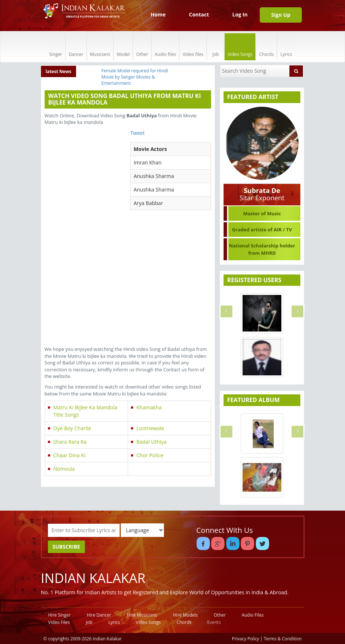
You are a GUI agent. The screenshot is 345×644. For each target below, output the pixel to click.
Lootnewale (150, 428)
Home (158, 14)
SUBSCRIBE (66, 547)
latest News (59, 71)
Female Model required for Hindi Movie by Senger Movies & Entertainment (135, 77)
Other (142, 47)
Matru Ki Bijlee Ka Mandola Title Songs (85, 411)
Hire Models (185, 615)
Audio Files (252, 615)
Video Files (59, 622)
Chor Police (150, 455)
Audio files (165, 47)
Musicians (100, 47)
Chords (266, 47)
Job (215, 47)
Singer (56, 47)
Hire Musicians (142, 615)
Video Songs (240, 47)
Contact (199, 14)
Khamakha (149, 407)
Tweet (137, 133)
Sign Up (281, 15)
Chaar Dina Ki (70, 455)
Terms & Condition (283, 639)
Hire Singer (60, 615)
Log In (240, 14)
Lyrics (286, 47)
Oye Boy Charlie (72, 428)
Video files (193, 47)
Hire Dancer (99, 615)
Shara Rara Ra (70, 442)
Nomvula (64, 469)
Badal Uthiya (151, 442)
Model (123, 47)
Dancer (76, 47)
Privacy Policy (245, 639)
